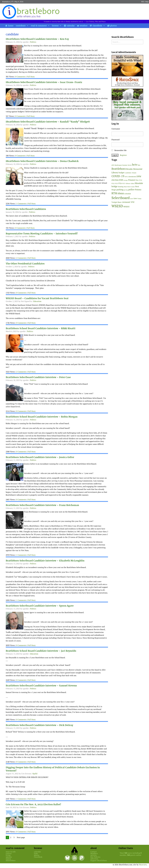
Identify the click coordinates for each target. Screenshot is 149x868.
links (36, 853)
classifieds (97, 26)
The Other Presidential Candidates (25, 264)
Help (147, 2)
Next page (21, 837)
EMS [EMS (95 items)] (121, 180)
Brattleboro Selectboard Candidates (26, 209)
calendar (71, 26)
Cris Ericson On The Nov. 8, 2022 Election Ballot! (33, 804)
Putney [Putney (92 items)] (138, 190)
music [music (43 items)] (133, 187)
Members (94, 853)
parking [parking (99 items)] (120, 190)
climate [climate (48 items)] (134, 173)
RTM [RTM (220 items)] (114, 193)
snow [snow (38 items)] (132, 199)
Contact (94, 852)
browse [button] (55, 26)
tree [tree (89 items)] (135, 198)
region (8, 859)
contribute (21, 26)
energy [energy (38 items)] (126, 180)
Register (123, 155)
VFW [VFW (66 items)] (133, 202)
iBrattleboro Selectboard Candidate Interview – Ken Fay (37, 39)
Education (37, 301)
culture (9, 853)
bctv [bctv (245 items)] (135, 165)
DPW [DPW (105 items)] (139, 176)
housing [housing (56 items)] (121, 187)
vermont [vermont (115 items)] (126, 202)
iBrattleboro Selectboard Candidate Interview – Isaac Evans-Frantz (44, 82)
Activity (94, 855)
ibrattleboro (11, 861)
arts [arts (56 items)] (113, 165)
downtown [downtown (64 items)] (132, 177)
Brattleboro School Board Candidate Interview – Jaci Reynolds (41, 651)
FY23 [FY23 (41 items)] (116, 183)
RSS (143, 2)
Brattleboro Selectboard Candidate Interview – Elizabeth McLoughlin (45, 561)
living (8, 855)
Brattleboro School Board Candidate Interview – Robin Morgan (42, 417)
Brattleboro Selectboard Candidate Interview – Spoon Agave (40, 606)
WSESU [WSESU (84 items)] (126, 207)
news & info (11, 852)
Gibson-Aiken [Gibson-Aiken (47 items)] (130, 183)
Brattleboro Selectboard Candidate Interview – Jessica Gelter (40, 457)
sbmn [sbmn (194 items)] (121, 193)
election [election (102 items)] (115, 180)
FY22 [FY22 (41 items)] (113, 183)
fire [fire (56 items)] (137, 180)
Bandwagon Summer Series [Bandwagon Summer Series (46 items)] (123, 165)
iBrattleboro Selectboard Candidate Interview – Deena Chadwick (42, 161)
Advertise (94, 859)
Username (116, 129)
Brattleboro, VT (8, 2)
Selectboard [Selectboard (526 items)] (121, 198)
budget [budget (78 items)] (122, 173)
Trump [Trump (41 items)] (139, 199)
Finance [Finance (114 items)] (132, 180)
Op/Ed (35, 774)
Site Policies (95, 857)
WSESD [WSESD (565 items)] (117, 206)
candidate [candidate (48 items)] (128, 173)
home (11, 26)
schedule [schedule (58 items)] (128, 194)
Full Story (31, 77)
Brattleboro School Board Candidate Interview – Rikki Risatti (41, 328)
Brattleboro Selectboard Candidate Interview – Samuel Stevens (41, 686)
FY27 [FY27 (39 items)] (124, 183)
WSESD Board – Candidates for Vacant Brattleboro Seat (37, 298)
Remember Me (119, 150)
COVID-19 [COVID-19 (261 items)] (118, 176)
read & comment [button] (39, 26)
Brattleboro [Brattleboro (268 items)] (119, 169)
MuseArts (143, 865)
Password (116, 140)
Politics (33, 42)
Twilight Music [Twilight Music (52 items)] (117, 202)
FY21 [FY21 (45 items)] (140, 180)
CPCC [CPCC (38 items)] (126, 177)
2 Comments (21, 258)
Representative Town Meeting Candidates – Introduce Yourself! (42, 234)
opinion (9, 857)
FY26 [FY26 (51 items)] (120, 183)
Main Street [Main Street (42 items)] (127, 187)
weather (84, 26)
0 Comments (20, 77)
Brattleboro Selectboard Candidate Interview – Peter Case (38, 377)
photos (113, 26)
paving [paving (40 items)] (126, 190)
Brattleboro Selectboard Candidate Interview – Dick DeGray (39, 725)
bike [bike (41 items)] (139, 165)
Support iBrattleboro (99, 861)
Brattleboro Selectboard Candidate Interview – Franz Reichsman (42, 505)
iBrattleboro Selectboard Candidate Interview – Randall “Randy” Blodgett (48, 122)
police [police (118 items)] (131, 189)
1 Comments (21, 204)
